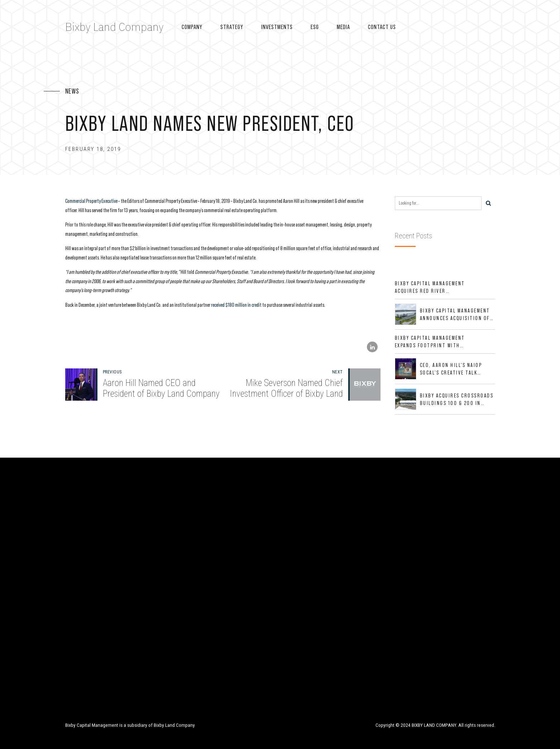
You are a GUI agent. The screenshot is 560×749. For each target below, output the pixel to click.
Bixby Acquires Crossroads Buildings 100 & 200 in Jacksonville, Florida (457, 400)
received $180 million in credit (236, 305)
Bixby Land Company (114, 27)
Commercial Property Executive (91, 201)
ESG (315, 27)
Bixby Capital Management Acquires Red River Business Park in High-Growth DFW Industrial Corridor (430, 287)
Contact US (382, 27)
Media (343, 27)
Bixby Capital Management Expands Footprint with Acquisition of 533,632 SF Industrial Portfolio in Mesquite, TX (430, 342)
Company (192, 27)
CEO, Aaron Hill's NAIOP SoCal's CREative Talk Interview (451, 369)
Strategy (232, 27)
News (72, 91)
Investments (277, 27)
